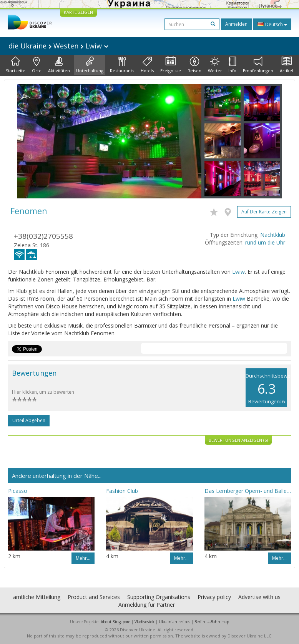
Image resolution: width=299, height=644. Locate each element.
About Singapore (115, 622)
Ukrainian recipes (174, 622)
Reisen (194, 65)
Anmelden (236, 24)
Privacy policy (214, 597)
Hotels (147, 65)
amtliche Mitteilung (37, 597)
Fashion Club (122, 491)
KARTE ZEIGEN (78, 12)
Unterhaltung (90, 65)
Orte (37, 65)
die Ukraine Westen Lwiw (58, 46)
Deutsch (272, 24)
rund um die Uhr (265, 242)
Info (232, 65)
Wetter (215, 65)
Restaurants (122, 65)
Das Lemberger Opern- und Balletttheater (248, 491)
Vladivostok (145, 622)
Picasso (18, 491)
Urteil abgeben (29, 420)
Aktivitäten (59, 65)
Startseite (16, 65)
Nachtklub (273, 235)
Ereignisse (171, 65)
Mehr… (83, 558)
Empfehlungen (258, 65)
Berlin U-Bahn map (212, 622)
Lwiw (238, 272)
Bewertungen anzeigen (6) (238, 440)
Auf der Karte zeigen (264, 212)
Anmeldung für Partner (147, 605)
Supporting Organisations (159, 597)
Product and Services (94, 597)
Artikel (287, 65)
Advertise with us (259, 597)
